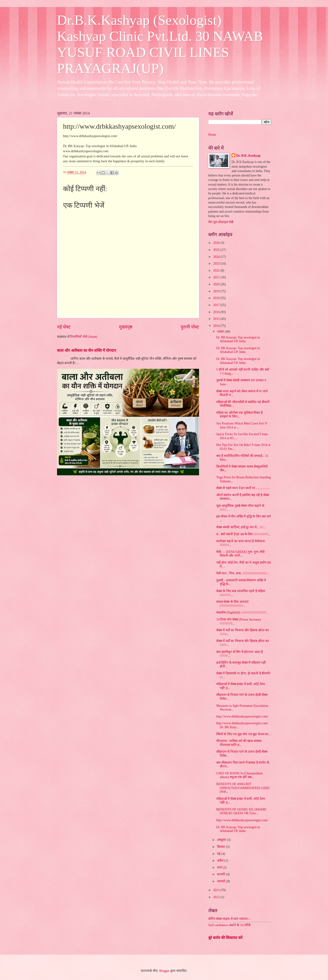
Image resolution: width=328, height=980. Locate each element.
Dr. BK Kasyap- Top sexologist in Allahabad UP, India (238, 339)
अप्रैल (221, 861)
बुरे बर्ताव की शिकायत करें (225, 938)
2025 (217, 250)
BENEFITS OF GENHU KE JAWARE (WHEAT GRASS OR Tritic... (241, 811)
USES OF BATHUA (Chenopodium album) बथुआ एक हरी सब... (240, 775)
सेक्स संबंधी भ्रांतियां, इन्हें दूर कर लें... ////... (241, 527)
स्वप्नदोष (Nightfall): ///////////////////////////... (242, 612)
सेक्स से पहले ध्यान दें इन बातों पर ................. (243, 488)
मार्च (220, 868)
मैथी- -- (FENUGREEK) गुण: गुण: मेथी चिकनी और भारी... (240, 554)
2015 (217, 319)
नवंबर (221, 332)
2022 (217, 271)
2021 (217, 277)
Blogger (164, 971)
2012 (217, 897)
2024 (217, 257)
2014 (217, 326)
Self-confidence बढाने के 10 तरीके (230, 925)
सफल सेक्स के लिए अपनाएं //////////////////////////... (232, 604)
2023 (217, 264)
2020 (217, 284)
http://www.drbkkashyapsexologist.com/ (242, 716)
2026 (217, 243)
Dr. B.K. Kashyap (248, 156)
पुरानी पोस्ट (190, 327)
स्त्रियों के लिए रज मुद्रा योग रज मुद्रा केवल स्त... (243, 734)
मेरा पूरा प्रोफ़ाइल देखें (221, 222)
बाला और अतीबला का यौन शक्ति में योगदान (87, 350)
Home (212, 135)
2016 (217, 312)
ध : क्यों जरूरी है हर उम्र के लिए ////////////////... (243, 534)
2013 (217, 890)
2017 (217, 305)
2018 (217, 298)
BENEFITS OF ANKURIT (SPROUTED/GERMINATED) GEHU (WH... (243, 788)
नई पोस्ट (64, 327)
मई (219, 854)
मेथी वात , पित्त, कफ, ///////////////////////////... (243, 573)
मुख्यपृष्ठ (126, 327)
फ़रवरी (221, 874)
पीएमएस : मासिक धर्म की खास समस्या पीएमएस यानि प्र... (239, 743)
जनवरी (221, 881)
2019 (217, 291)
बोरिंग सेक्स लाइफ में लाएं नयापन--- (230, 919)
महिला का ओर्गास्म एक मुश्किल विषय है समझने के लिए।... (239, 415)
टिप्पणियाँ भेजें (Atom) (84, 337)
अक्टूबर (222, 840)
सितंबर (221, 847)
